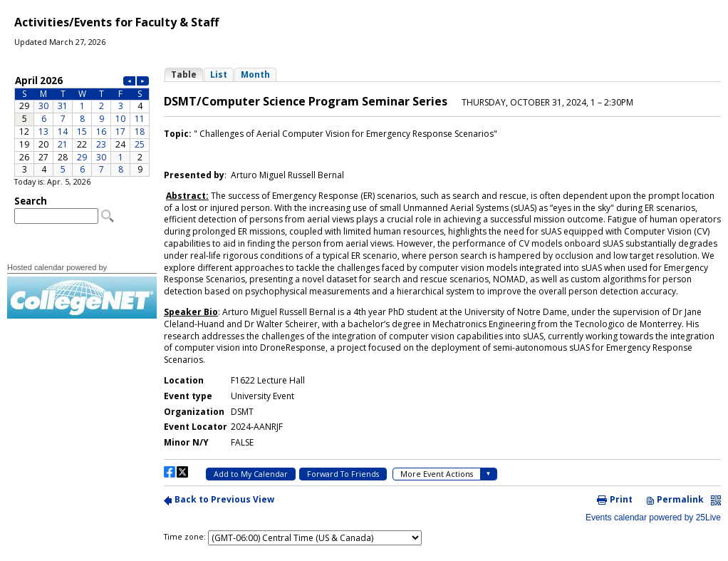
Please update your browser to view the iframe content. (82, 125)
